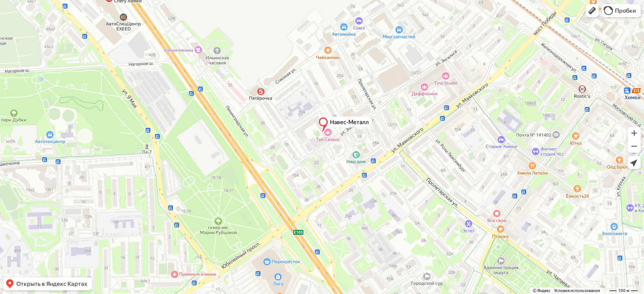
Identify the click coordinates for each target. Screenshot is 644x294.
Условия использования (577, 291)
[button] (592, 11)
